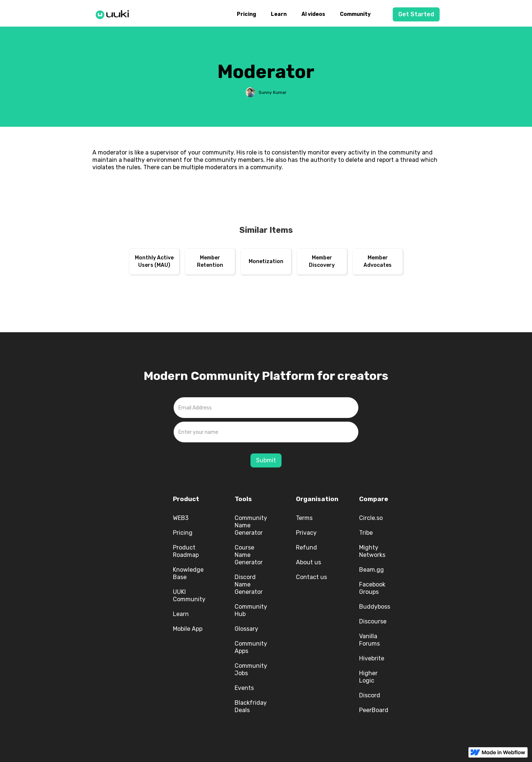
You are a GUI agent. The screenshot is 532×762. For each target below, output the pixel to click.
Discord (370, 695)
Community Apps (251, 647)
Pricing (246, 14)
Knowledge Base (188, 573)
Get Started (416, 14)
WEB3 (181, 518)
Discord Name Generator (249, 584)
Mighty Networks (372, 551)
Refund (306, 547)
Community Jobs (251, 669)
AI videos (313, 14)
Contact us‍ (311, 577)
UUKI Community (189, 596)
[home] (115, 13)
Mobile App (188, 629)
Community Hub (251, 610)
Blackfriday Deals (251, 706)
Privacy (306, 533)
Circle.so (371, 518)
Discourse (373, 621)
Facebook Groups (372, 588)
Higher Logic (368, 677)
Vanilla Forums (369, 640)
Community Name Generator (251, 525)
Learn (279, 14)
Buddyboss (375, 607)
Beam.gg (371, 570)
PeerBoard (374, 710)
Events (244, 688)
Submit (266, 460)
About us (308, 562)
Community (355, 14)
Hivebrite (372, 658)
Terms (304, 518)
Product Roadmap (186, 551)
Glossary (246, 629)
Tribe (366, 533)
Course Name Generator (249, 555)
